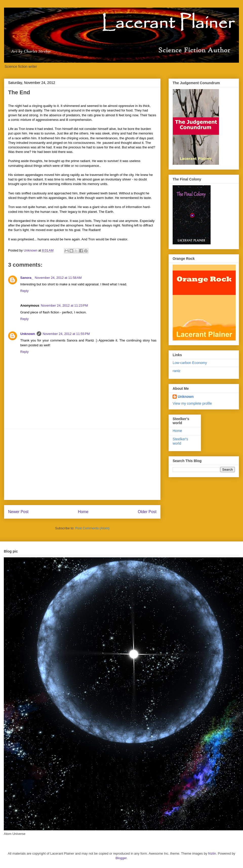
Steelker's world (180, 441)
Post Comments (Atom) (92, 528)
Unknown (28, 334)
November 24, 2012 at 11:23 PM (64, 305)
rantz (177, 371)
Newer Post (18, 512)
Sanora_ (27, 278)
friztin (212, 853)
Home (83, 512)
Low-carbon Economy (190, 363)
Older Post (147, 512)
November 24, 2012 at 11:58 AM (58, 278)
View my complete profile (192, 403)
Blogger (121, 858)
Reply (24, 291)
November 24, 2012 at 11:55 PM (66, 334)
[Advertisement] (82, 464)
